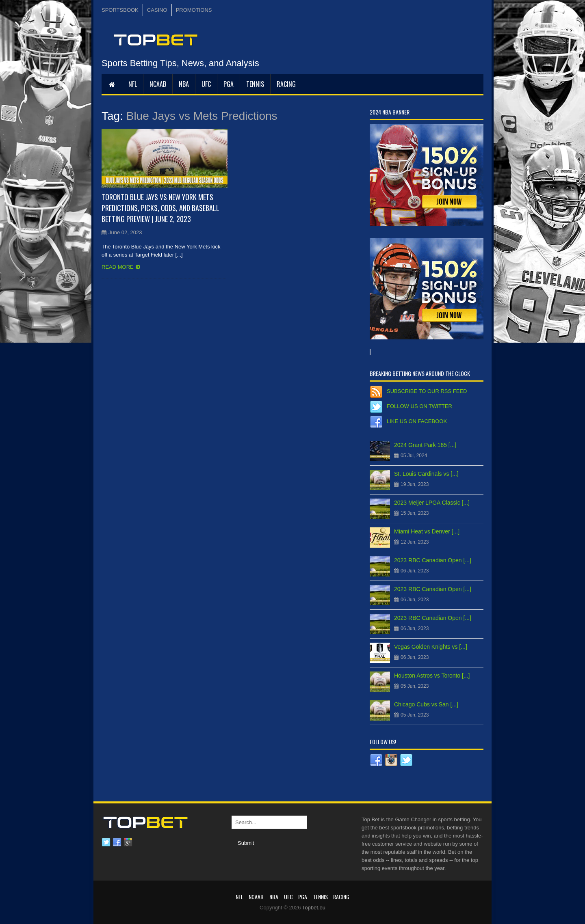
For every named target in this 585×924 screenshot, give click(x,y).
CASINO (157, 10)
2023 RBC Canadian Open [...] (433, 560)
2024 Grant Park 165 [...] (425, 445)
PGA (229, 84)
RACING (286, 84)
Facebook (117, 842)
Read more (118, 267)
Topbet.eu (314, 908)
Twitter (106, 842)
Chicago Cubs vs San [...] (426, 704)
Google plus (128, 842)
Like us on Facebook (417, 421)
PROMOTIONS (194, 10)
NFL (133, 84)
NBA (184, 84)
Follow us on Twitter (419, 406)
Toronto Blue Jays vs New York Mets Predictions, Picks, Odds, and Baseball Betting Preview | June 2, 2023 (160, 208)
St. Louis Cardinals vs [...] (426, 474)
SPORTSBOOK (120, 10)
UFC (206, 84)
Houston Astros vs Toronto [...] (432, 676)
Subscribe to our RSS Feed (427, 391)
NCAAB (158, 84)
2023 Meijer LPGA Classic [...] (432, 503)
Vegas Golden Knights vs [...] (431, 647)
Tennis (255, 84)
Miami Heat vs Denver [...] (427, 531)
